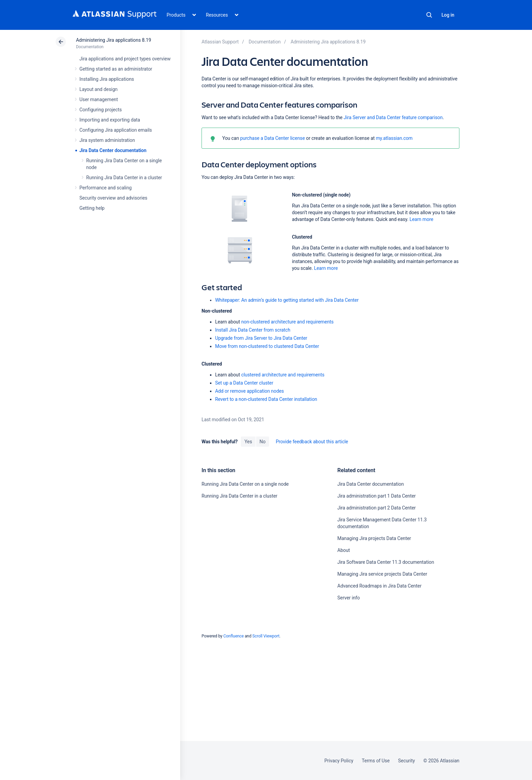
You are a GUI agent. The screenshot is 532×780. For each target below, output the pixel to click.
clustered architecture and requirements (283, 375)
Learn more (421, 219)
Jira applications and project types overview (125, 59)
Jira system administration (107, 140)
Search (429, 15)
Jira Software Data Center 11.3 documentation (386, 562)
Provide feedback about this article (312, 442)
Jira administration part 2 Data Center (376, 508)
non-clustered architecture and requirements (287, 322)
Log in (448, 15)
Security (406, 761)
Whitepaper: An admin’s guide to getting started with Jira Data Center (287, 300)
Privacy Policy (339, 761)
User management (99, 99)
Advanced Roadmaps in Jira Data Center (379, 586)
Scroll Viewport (266, 636)
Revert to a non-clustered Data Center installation (266, 399)
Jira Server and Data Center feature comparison (393, 117)
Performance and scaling (106, 188)
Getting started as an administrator (116, 69)
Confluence (233, 636)
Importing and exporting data (110, 120)
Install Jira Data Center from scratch (253, 330)
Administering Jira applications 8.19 (113, 40)
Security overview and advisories (113, 198)
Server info (348, 598)
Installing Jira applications (107, 79)
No (263, 442)
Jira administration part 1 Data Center (376, 496)
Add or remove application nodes (250, 391)
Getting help (92, 208)
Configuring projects (101, 110)
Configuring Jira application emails (116, 130)
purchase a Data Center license (273, 138)
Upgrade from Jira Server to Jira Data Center (261, 338)
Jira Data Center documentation (113, 150)
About (344, 550)
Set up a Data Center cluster (244, 383)
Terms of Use (376, 761)
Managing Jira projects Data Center (374, 538)
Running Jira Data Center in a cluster (124, 178)
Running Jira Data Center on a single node (245, 484)
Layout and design (98, 89)
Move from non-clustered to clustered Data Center (267, 346)
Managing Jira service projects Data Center (382, 574)
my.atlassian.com (394, 138)
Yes (248, 442)
